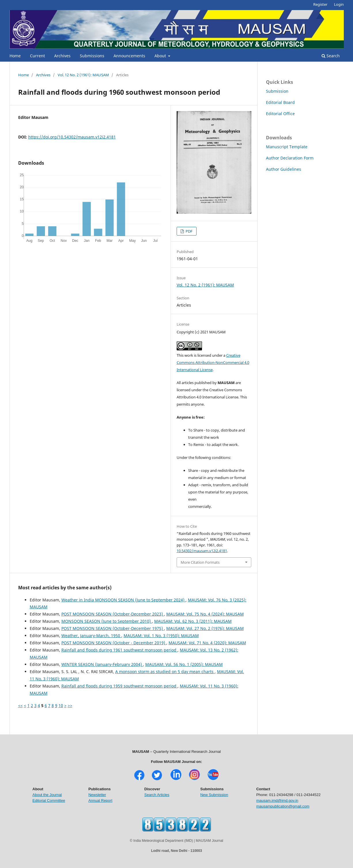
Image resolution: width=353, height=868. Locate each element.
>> (70, 705)
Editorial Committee (49, 800)
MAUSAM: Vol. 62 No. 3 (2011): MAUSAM (193, 621)
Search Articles (157, 795)
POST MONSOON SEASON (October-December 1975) (113, 628)
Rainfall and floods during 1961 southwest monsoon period (119, 650)
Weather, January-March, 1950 (91, 636)
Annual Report (100, 800)
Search (331, 56)
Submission (277, 91)
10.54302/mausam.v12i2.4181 (202, 551)
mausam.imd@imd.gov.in (277, 800)
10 (61, 705)
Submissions (92, 56)
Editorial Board (280, 102)
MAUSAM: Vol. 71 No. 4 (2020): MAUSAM (207, 643)
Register (320, 4)
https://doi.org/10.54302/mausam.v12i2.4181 (72, 137)
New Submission (214, 795)
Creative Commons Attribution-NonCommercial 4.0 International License (213, 362)
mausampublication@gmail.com (283, 806)
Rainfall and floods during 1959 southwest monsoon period (119, 686)
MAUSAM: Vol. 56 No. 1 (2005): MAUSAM (184, 664)
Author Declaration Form (290, 158)
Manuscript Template (287, 147)
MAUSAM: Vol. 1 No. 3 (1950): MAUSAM (161, 636)
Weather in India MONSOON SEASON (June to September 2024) (123, 600)
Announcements (129, 56)
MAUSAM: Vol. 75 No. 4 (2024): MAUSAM (205, 614)
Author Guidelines (284, 169)
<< (20, 705)
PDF (189, 231)
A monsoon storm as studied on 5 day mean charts (165, 672)
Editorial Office (280, 114)
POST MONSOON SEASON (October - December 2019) (114, 643)
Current (37, 56)
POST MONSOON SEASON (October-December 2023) (113, 614)
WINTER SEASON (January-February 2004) (102, 664)
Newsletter (97, 795)
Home (15, 56)
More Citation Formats (200, 562)
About (161, 56)
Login (339, 4)
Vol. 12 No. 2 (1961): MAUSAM (83, 75)
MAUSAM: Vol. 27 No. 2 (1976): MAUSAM (205, 628)
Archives (62, 56)
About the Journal (47, 795)
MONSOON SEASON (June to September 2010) (107, 621)
